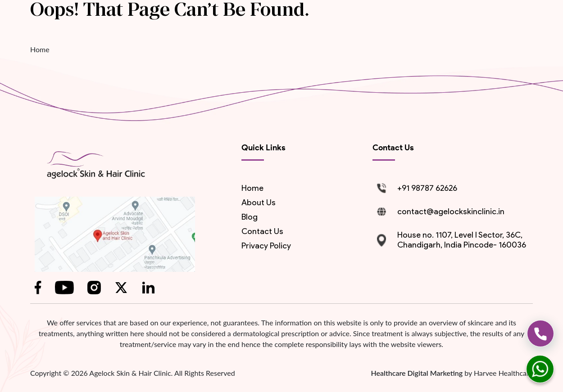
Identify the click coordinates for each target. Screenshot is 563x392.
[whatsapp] (540, 369)
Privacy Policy (266, 246)
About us (259, 203)
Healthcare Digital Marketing (418, 373)
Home (40, 49)
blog (250, 217)
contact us (262, 231)
